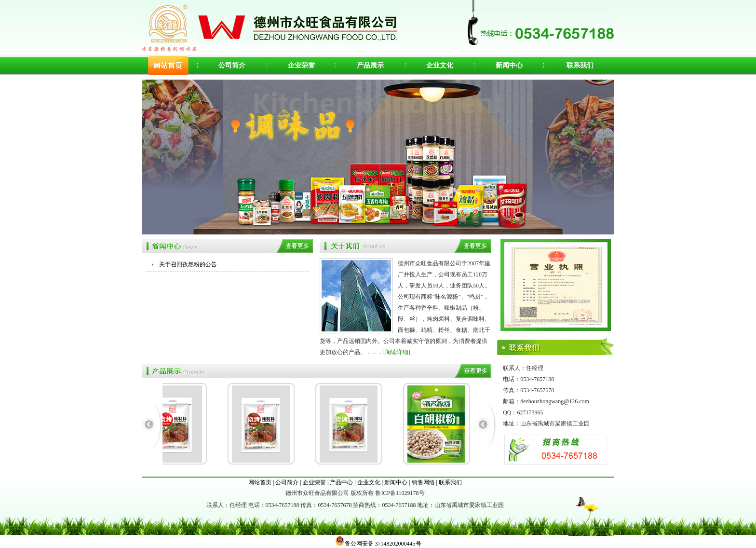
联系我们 (580, 65)
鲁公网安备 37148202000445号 (378, 544)
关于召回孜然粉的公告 (188, 264)
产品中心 (341, 482)
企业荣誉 (301, 65)
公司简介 (232, 65)
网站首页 (260, 482)
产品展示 (370, 65)
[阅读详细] (397, 352)
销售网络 (423, 482)
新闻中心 (509, 65)
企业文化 (440, 65)
